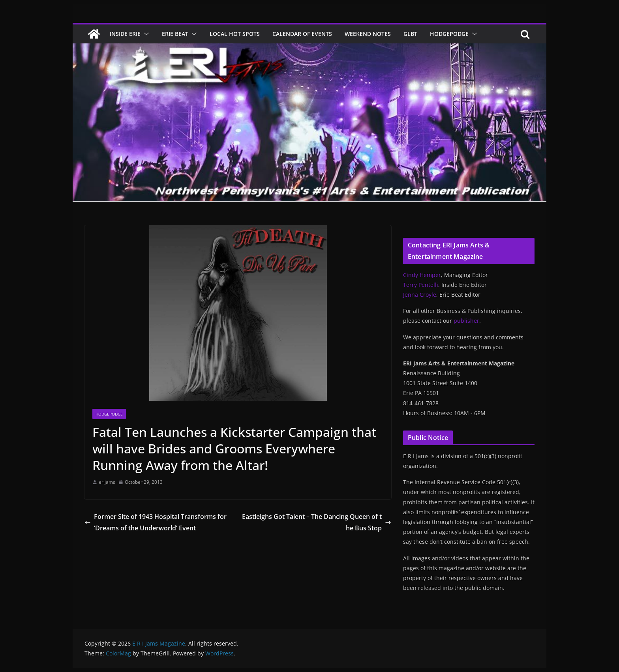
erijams (107, 482)
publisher (466, 321)
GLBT (410, 34)
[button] (145, 34)
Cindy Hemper (422, 275)
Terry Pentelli (421, 285)
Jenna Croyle (420, 295)
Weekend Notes (368, 34)
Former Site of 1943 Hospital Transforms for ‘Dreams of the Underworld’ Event (156, 522)
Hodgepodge (449, 34)
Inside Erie (125, 34)
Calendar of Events (302, 34)
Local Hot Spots (235, 34)
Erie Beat (175, 34)
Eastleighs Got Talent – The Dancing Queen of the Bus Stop (317, 522)
